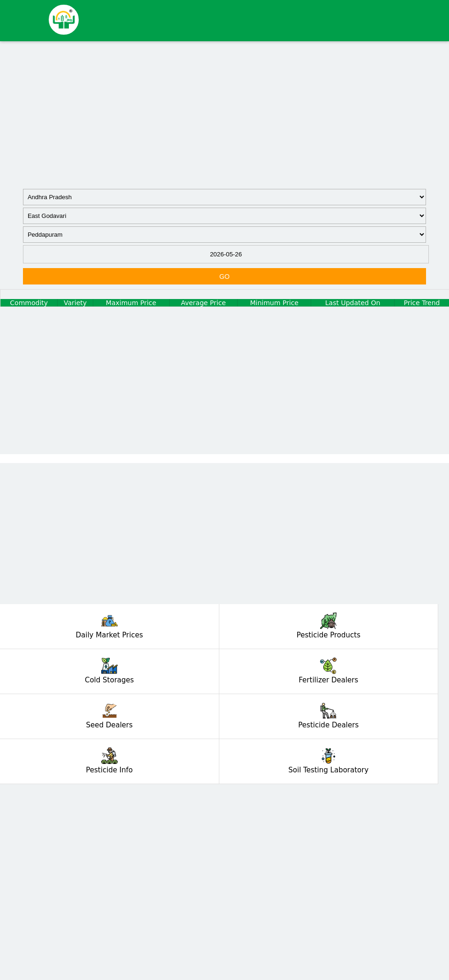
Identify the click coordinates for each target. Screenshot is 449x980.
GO (224, 277)
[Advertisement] (224, 114)
